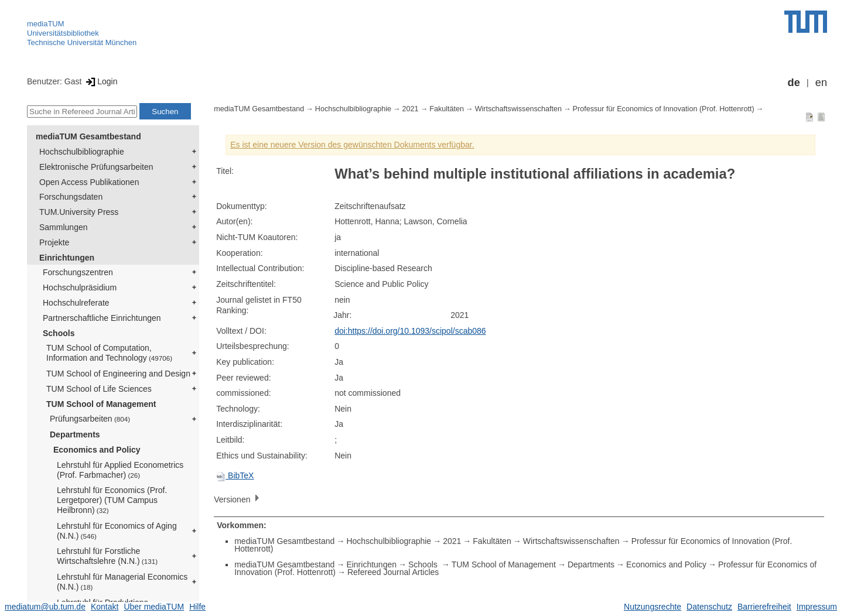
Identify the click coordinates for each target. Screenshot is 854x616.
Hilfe (197, 607)
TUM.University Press (79, 212)
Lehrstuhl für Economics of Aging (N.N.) (117, 531)
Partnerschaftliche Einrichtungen (102, 318)
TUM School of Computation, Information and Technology (109, 353)
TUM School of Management (101, 404)
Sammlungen (64, 227)
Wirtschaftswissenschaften (518, 109)
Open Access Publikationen (89, 182)
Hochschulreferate (76, 303)
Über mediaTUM (154, 607)
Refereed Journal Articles (393, 572)
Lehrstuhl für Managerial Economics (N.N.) (122, 582)
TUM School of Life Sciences (99, 389)
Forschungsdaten (71, 197)
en (821, 83)
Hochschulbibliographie (82, 152)
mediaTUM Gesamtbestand (88, 136)
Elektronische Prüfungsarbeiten (96, 167)
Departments (75, 434)
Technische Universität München (82, 42)
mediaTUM (46, 24)
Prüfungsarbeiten (90, 419)
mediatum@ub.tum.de (45, 607)
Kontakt (105, 607)
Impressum (817, 607)
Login (100, 81)
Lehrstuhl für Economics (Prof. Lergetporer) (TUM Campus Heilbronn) (112, 500)
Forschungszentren (78, 272)
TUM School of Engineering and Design (118, 374)
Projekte (54, 242)
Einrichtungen (67, 258)
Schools (59, 333)
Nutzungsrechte (653, 607)
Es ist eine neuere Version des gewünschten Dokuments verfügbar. (352, 145)
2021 (411, 109)
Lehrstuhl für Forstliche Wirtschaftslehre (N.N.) (107, 556)
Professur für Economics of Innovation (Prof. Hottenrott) (664, 109)
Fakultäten (447, 109)
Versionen (238, 499)
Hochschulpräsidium (80, 288)
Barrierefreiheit (764, 607)
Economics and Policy (97, 450)
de (794, 83)
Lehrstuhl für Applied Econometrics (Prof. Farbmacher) (120, 470)
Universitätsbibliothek (63, 33)
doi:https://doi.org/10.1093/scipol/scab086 (410, 331)
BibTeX (235, 475)
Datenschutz (709, 607)
